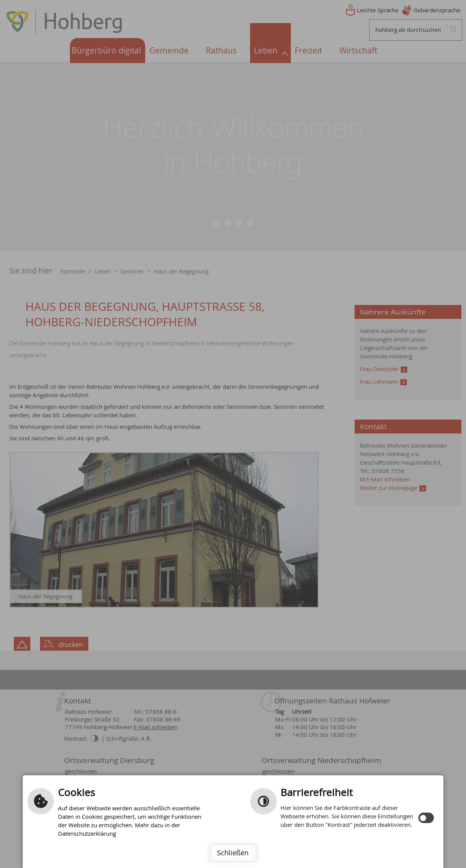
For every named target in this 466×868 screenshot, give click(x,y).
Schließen (233, 853)
